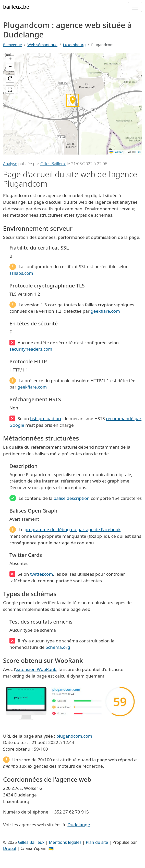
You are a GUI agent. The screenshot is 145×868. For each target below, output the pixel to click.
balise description (72, 498)
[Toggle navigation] (135, 7)
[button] (10, 60)
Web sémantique (42, 45)
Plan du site (97, 842)
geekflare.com (105, 311)
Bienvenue (13, 45)
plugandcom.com (74, 736)
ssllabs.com (21, 273)
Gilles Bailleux (53, 164)
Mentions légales (65, 842)
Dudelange (79, 825)
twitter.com (42, 574)
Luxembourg (74, 45)
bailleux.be (16, 7)
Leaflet (116, 152)
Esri (138, 152)
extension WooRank (36, 669)
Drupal (10, 848)
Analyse (10, 164)
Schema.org (58, 647)
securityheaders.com (31, 349)
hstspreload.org (46, 418)
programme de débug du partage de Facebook (72, 529)
